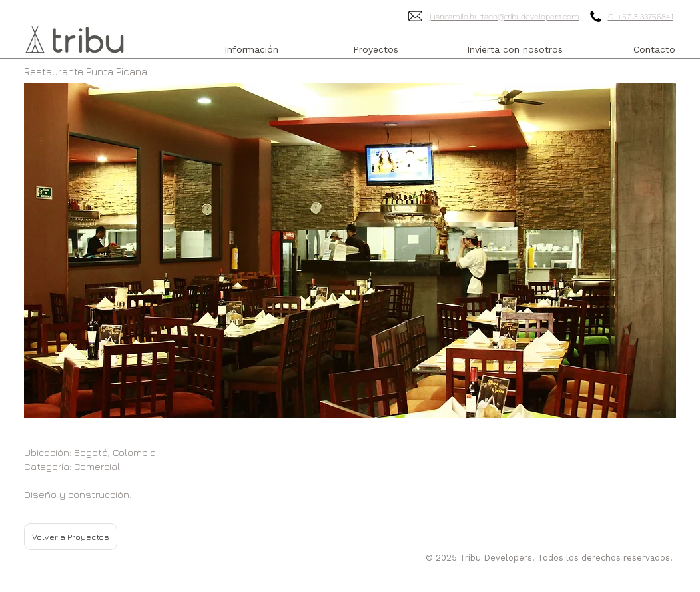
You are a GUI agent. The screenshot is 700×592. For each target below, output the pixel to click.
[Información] (252, 50)
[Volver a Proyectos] (71, 537)
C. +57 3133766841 (641, 17)
